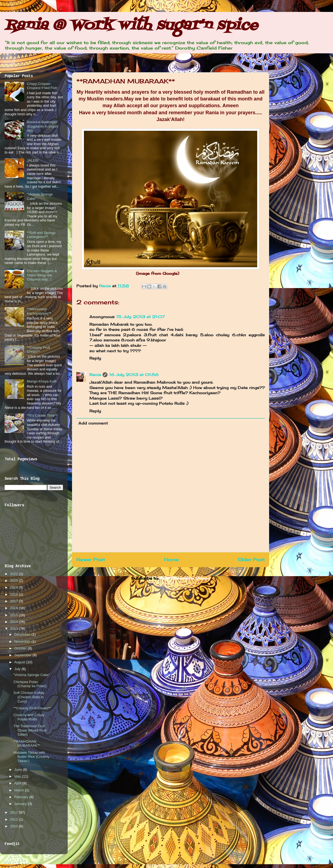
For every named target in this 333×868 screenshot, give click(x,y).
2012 (14, 812)
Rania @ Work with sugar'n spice (131, 26)
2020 (14, 581)
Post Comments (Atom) (185, 578)
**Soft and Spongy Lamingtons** (41, 235)
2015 (14, 615)
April (18, 783)
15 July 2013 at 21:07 (141, 317)
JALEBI (33, 160)
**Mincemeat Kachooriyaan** (39, 311)
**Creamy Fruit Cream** (38, 350)
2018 (14, 594)
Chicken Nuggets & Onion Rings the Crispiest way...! (42, 275)
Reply (95, 358)
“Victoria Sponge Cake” (31, 675)
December (23, 634)
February (22, 797)
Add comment (93, 423)
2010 (14, 826)
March (20, 790)
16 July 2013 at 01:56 (134, 375)
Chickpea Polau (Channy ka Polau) (30, 684)
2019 (14, 587)
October (21, 648)
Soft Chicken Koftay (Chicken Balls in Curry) (29, 697)
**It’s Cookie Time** (42, 415)
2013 (14, 629)
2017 (14, 601)
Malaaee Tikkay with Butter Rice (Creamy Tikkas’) (31, 757)
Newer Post (91, 560)
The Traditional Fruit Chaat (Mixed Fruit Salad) (30, 730)
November (23, 642)
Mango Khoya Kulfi (42, 381)
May (18, 776)
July (18, 669)
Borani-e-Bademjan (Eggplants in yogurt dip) (43, 126)
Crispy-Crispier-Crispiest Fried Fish (42, 86)
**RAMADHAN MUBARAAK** (27, 744)
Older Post (251, 560)
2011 (14, 819)
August (20, 662)
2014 (14, 622)
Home (171, 560)
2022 (14, 574)
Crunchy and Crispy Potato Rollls (29, 717)
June (19, 770)
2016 (14, 608)
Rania (106, 286)
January (21, 804)
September (23, 655)
